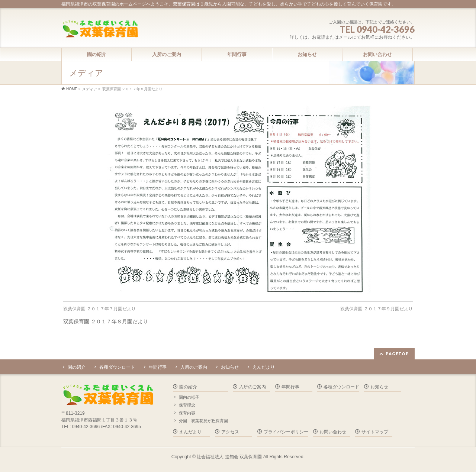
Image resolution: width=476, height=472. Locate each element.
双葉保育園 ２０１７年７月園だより (99, 309)
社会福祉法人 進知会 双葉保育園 (229, 457)
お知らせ (230, 367)
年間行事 (158, 367)
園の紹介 (77, 367)
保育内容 (187, 413)
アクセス (230, 432)
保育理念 (187, 405)
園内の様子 (189, 397)
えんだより (264, 367)
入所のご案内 (194, 367)
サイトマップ (375, 432)
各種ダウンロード (117, 367)
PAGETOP (397, 354)
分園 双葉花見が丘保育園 (203, 421)
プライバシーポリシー (286, 432)
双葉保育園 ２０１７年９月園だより (377, 309)
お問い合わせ (333, 432)
